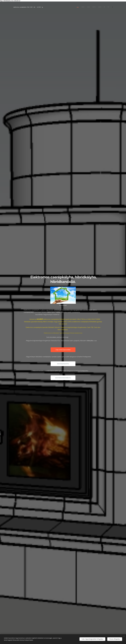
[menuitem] (90, 7)
